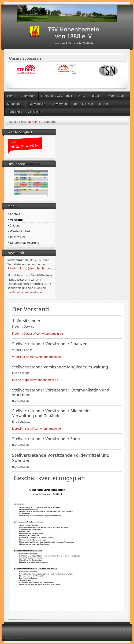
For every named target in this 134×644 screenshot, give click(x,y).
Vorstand (16, 220)
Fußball (96, 96)
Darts (81, 96)
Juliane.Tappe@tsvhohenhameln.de (35, 380)
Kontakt (15, 214)
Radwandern (37, 104)
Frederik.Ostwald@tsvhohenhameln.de (38, 334)
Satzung (15, 225)
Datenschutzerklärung (25, 243)
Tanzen (103, 104)
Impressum (18, 237)
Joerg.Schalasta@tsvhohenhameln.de (37, 429)
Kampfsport (116, 96)
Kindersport (15, 104)
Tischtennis (15, 112)
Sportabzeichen (83, 104)
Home (11, 96)
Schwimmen (59, 104)
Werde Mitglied (20, 231)
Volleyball (34, 112)
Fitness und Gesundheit (57, 96)
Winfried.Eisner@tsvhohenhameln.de (37, 357)
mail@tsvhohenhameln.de (25, 292)
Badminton (28, 96)
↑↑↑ (124, 630)
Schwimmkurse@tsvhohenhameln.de (32, 268)
